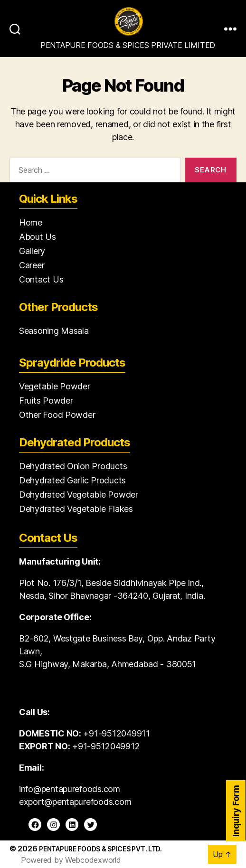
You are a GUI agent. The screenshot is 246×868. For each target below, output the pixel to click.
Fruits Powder (46, 401)
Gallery (32, 251)
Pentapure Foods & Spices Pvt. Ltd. (100, 849)
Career (32, 265)
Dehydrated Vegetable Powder (79, 495)
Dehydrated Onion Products (73, 466)
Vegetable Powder (55, 386)
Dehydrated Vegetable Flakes (76, 509)
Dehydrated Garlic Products (72, 480)
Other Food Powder (57, 415)
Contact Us (41, 279)
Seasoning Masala (54, 331)
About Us (38, 237)
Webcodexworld (93, 860)
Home (31, 222)
